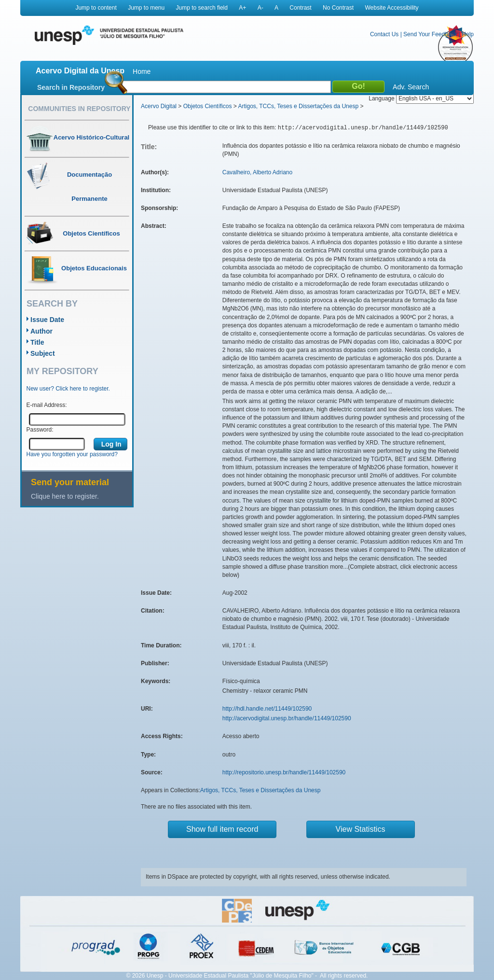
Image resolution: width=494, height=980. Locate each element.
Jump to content (96, 8)
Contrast (300, 8)
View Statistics (361, 829)
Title (37, 342)
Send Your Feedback (430, 34)
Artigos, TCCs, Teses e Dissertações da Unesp (298, 106)
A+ (242, 8)
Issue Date (47, 320)
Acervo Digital (159, 106)
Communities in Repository (79, 109)
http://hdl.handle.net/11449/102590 (267, 709)
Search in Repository (71, 87)
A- (261, 8)
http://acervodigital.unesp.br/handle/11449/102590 (287, 718)
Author (41, 331)
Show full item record (222, 829)
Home (142, 71)
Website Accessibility (391, 8)
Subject (43, 353)
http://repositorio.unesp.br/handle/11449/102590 (284, 772)
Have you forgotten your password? (72, 454)
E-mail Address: (47, 405)
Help (468, 34)
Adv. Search (411, 87)
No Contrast (338, 8)
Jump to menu (146, 8)
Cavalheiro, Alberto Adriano (257, 172)
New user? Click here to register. (68, 389)
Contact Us (384, 34)
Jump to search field (202, 8)
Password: (40, 430)
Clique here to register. (65, 496)
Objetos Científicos (208, 106)
